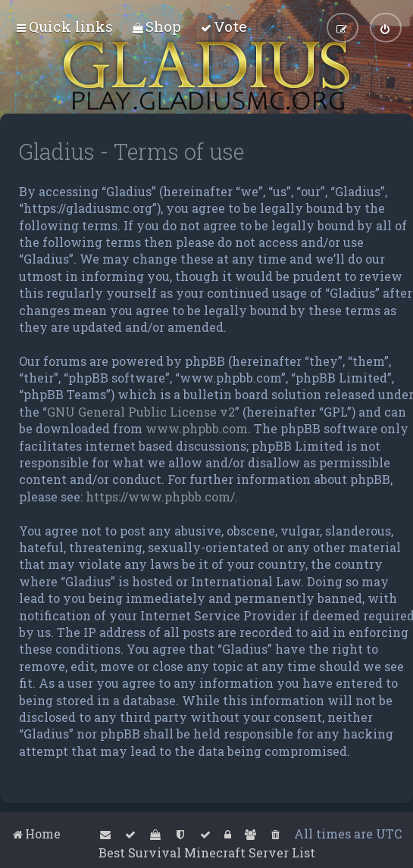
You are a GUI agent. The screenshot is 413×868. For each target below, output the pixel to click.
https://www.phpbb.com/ (160, 496)
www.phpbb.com (197, 428)
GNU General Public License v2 (141, 412)
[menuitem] (156, 26)
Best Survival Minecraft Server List (207, 852)
